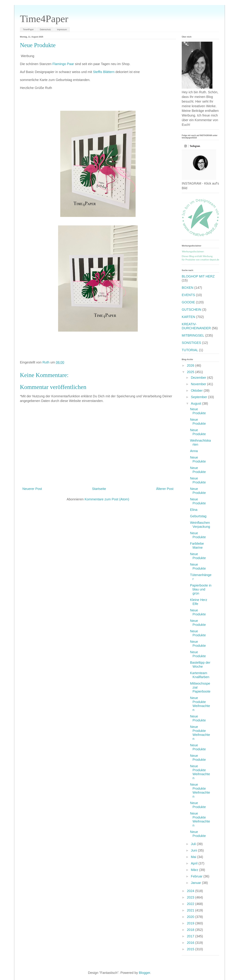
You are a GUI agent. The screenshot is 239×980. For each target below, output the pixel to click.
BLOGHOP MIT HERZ (198, 276)
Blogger (145, 973)
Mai (194, 857)
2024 (191, 891)
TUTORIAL (190, 350)
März (195, 870)
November (199, 384)
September (199, 397)
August (197, 403)
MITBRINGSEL (193, 335)
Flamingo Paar (63, 64)
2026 (191, 365)
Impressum (62, 30)
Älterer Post (165, 489)
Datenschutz (45, 30)
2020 (191, 917)
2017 (191, 936)
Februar (197, 876)
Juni (194, 850)
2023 (191, 897)
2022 (191, 904)
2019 (191, 923)
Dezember (199, 378)
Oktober (197, 391)
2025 (191, 372)
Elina (194, 510)
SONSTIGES (191, 343)
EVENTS (188, 295)
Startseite (99, 489)
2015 (191, 949)
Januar (196, 883)
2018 (191, 930)
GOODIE (188, 302)
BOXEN (188, 288)
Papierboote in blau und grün (201, 589)
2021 (191, 910)
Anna (194, 451)
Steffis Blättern (104, 72)
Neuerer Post (32, 489)
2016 (191, 943)
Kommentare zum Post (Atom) (107, 499)
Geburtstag (198, 516)
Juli (194, 844)
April (195, 863)
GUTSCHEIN (192, 310)
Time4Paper (44, 19)
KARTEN (188, 317)
